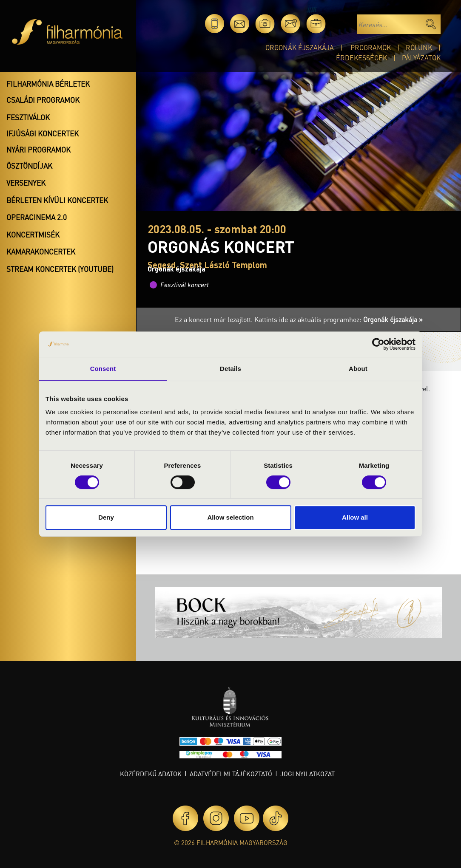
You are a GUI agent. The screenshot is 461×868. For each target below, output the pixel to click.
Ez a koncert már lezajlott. (215, 319)
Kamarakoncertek (41, 252)
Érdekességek (361, 58)
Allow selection (230, 517)
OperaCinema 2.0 (37, 217)
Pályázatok (421, 58)
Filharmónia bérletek (48, 84)
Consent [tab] (103, 369)
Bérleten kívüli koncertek (57, 200)
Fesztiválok (28, 117)
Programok (371, 47)
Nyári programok (38, 150)
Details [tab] (230, 369)
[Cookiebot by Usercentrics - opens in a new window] (378, 344)
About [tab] (358, 369)
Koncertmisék (33, 235)
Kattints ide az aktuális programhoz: (339, 319)
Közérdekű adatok (151, 774)
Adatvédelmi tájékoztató (231, 774)
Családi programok (43, 100)
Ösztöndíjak (29, 166)
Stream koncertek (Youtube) (60, 269)
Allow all (355, 517)
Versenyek (26, 183)
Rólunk (419, 47)
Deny (106, 517)
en (341, 24)
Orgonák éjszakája (300, 47)
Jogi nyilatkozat (307, 774)
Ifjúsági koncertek (43, 133)
